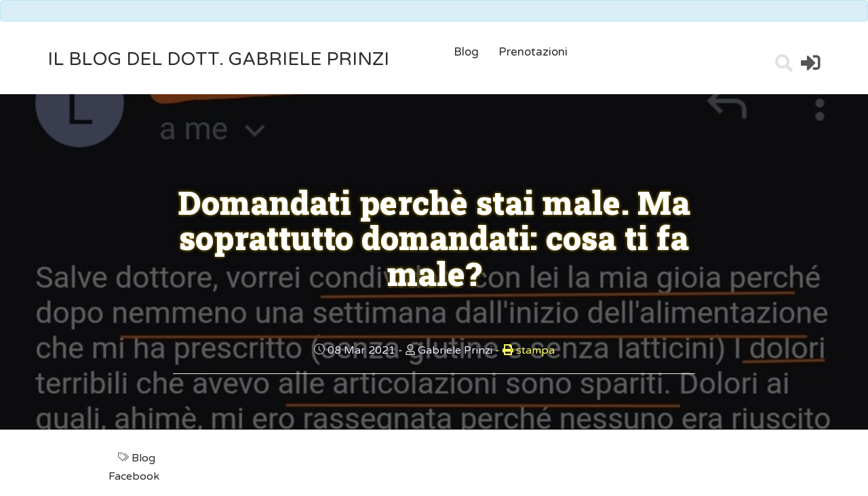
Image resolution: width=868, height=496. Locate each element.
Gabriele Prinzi (455, 350)
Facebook (135, 476)
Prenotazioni (533, 52)
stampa (525, 350)
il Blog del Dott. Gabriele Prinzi (218, 59)
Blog (466, 52)
